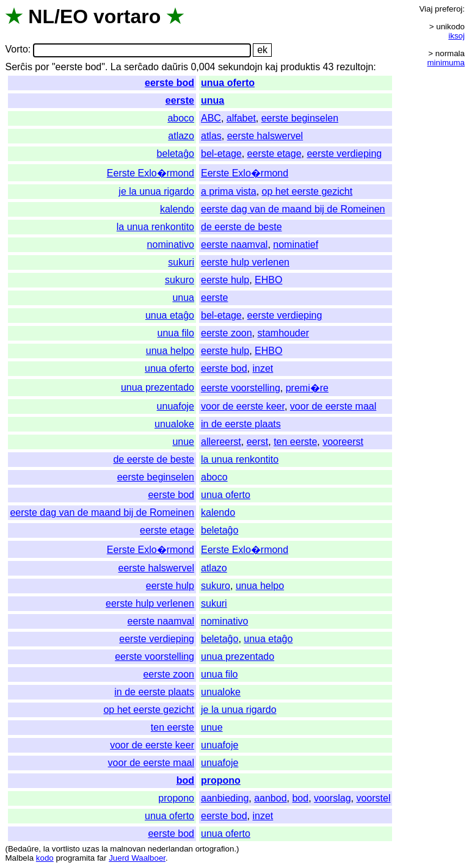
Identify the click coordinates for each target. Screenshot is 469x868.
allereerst (221, 442)
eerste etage (274, 154)
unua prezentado (158, 387)
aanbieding (225, 798)
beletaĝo (176, 154)
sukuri (181, 262)
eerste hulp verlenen (245, 262)
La (116, 67)
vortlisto (66, 849)
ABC (211, 118)
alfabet (241, 118)
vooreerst (343, 442)
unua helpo (170, 351)
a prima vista (229, 191)
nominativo (171, 244)
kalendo (177, 209)
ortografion (215, 849)
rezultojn (355, 67)
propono (221, 780)
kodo (45, 858)
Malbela (19, 858)
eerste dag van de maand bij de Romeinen (293, 209)
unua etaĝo (170, 315)
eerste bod (169, 83)
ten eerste (295, 442)
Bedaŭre (23, 849)
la (46, 849)
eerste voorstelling (241, 388)
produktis (300, 67)
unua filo (176, 333)
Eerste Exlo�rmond (151, 173)
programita (75, 858)
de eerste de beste (242, 227)
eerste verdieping (344, 154)
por (42, 67)
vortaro (127, 16)
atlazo (181, 136)
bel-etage (221, 154)
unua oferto (228, 83)
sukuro (180, 280)
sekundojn (240, 67)
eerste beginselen (300, 118)
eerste (180, 100)
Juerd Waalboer (137, 858)
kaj (271, 67)
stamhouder (283, 333)
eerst (258, 442)
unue (183, 442)
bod (185, 780)
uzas (90, 849)
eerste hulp (225, 280)
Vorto (16, 50)
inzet (263, 368)
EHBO (268, 280)
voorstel (373, 798)
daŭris (175, 67)
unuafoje (176, 406)
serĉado (141, 67)
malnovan (128, 849)
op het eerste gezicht (307, 191)
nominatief (296, 244)
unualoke (174, 424)
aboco (181, 118)
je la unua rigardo (156, 191)
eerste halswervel (265, 136)
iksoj (456, 36)
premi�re (307, 388)
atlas (211, 136)
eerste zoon (227, 333)
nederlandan (170, 849)
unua (213, 100)
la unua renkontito (155, 227)
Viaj (426, 9)
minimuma (446, 63)
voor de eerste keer (243, 406)
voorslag (332, 798)
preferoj (449, 9)
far (102, 858)
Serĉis (18, 67)
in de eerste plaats (241, 424)
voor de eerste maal (333, 406)
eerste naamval (234, 244)
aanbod (270, 798)
